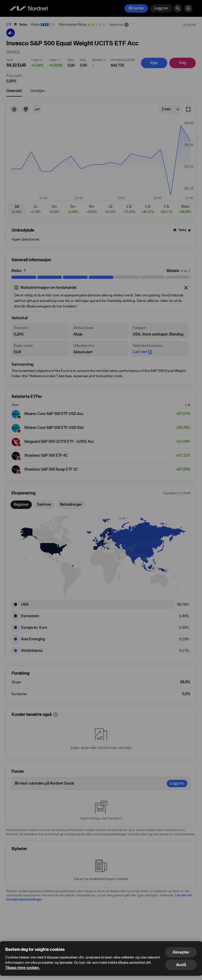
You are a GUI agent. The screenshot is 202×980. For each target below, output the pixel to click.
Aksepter (181, 952)
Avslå (181, 965)
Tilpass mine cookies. (22, 968)
